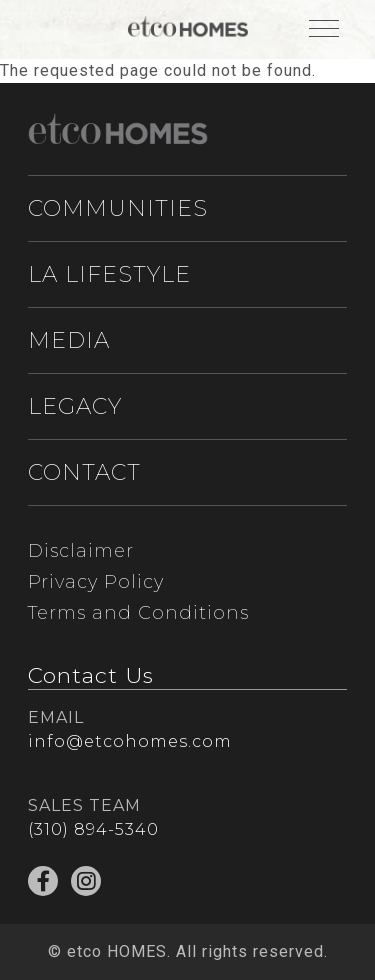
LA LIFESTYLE (109, 274)
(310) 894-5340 (93, 829)
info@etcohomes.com (130, 741)
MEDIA (69, 340)
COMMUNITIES (118, 208)
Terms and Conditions (138, 613)
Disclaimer (81, 551)
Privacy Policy (96, 582)
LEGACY (75, 406)
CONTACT (84, 472)
